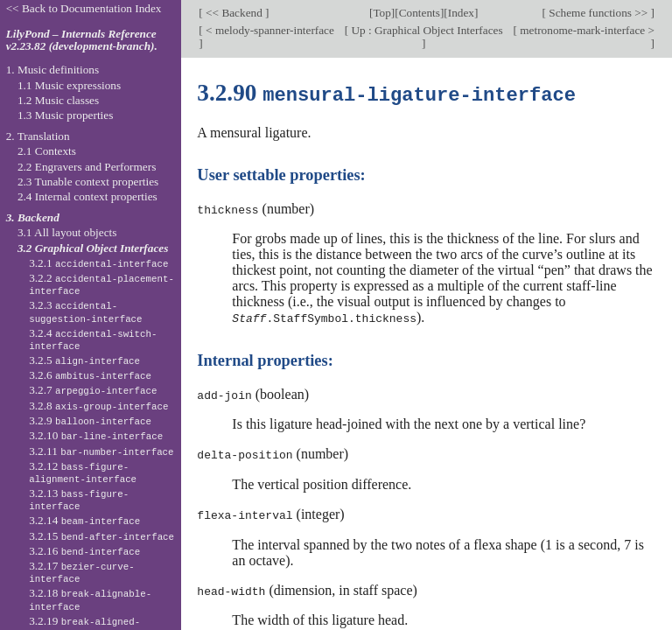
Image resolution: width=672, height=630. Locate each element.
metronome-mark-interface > (586, 30)
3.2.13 (79, 500)
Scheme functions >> (598, 13)
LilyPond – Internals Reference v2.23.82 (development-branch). (82, 40)
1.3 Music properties (65, 115)
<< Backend (234, 13)
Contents (420, 13)
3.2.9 (90, 420)
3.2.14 (84, 520)
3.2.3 (85, 311)
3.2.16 (84, 551)
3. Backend (33, 217)
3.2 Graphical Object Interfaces (93, 248)
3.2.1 (98, 263)
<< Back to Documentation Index (84, 8)
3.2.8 (98, 406)
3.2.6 (90, 375)
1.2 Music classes (58, 100)
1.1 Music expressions (69, 85)
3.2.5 (84, 360)
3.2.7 (93, 390)
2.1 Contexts (47, 151)
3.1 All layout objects (67, 232)
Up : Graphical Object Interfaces (425, 30)
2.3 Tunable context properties (88, 182)
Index (461, 13)
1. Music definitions (53, 70)
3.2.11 (101, 451)
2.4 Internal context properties (87, 196)
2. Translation (38, 136)
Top (381, 13)
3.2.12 (83, 472)
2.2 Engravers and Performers (87, 167)
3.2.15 (101, 536)
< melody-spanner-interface (269, 30)
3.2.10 (96, 435)
